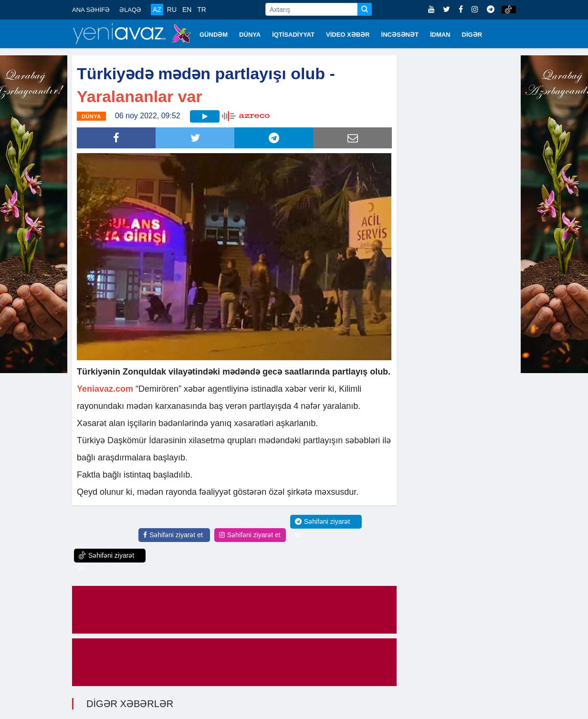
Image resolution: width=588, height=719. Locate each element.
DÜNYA (250, 35)
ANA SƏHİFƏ (91, 10)
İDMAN (440, 35)
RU (172, 10)
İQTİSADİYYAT (293, 35)
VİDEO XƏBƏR (348, 35)
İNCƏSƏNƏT (400, 35)
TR (202, 10)
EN (187, 10)
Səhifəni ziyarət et (173, 535)
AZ (157, 10)
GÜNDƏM (214, 35)
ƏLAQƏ (130, 10)
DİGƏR (472, 35)
